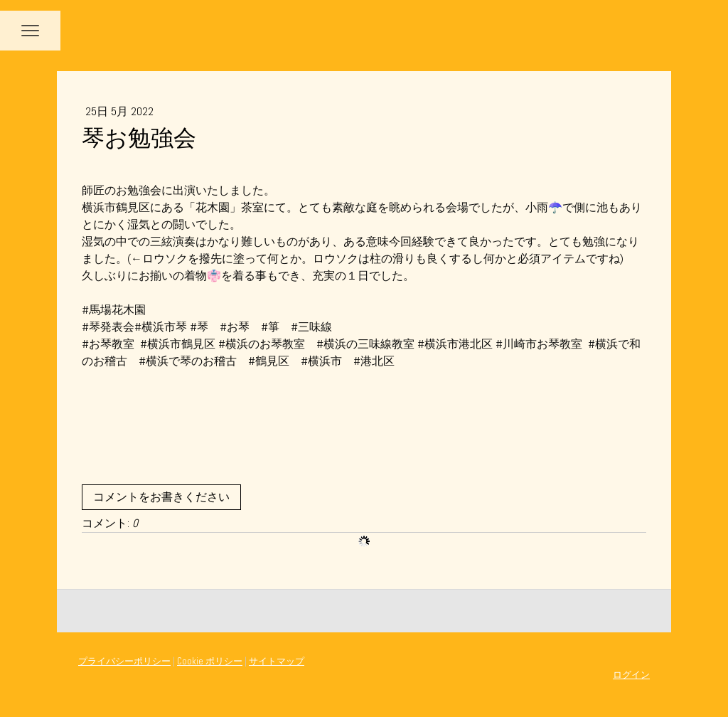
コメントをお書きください (161, 497)
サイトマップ (277, 661)
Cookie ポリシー (210, 661)
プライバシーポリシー (124, 661)
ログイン (631, 675)
